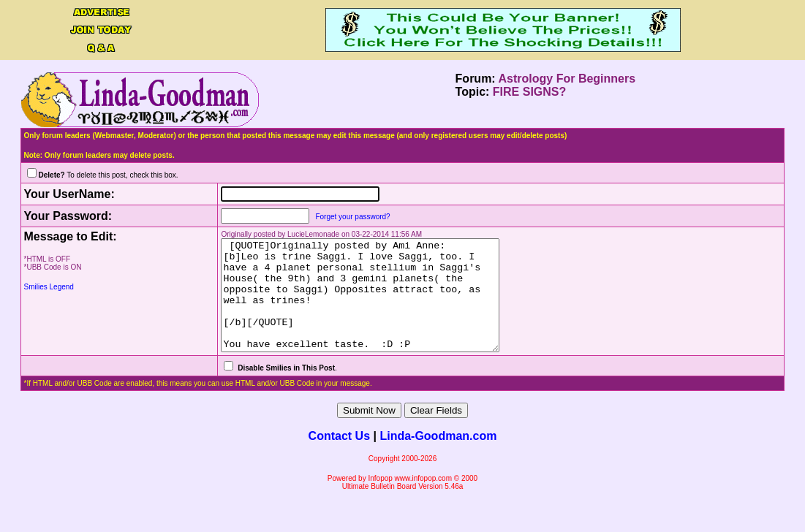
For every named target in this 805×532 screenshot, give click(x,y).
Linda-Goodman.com (438, 458)
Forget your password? (337, 217)
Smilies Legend (49, 287)
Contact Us (339, 458)
